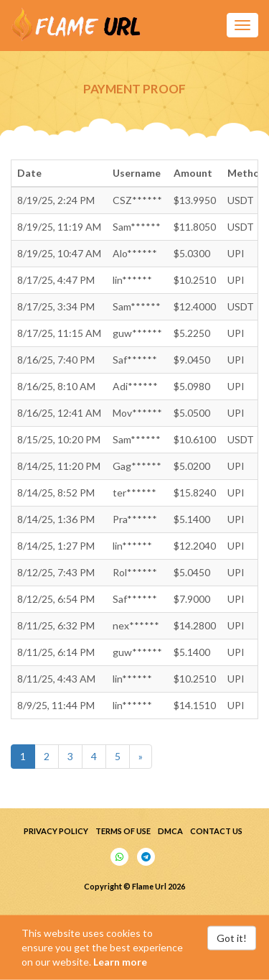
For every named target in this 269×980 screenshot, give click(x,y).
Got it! (232, 938)
